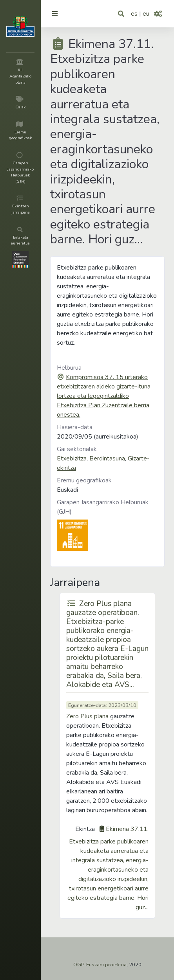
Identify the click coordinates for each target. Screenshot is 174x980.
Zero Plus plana (87, 716)
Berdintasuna (107, 459)
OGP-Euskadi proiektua (100, 965)
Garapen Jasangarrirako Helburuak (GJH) (103, 507)
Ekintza (85, 829)
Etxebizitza (72, 459)
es (134, 14)
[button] (122, 14)
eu (146, 14)
